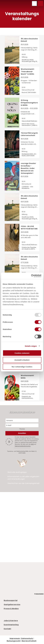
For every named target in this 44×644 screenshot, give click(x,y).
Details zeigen (31, 346)
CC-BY (11, 63)
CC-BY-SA (10, 127)
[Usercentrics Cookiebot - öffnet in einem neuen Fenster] (31, 276)
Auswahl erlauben (22, 360)
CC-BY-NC (12, 94)
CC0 (10, 156)
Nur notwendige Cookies (22, 367)
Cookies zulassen (22, 353)
